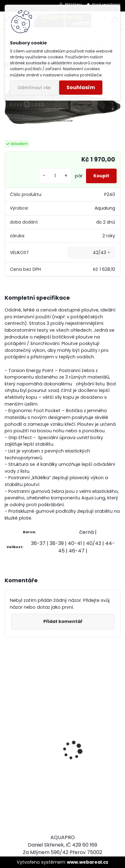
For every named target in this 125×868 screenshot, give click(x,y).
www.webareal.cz (88, 862)
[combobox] (91, 253)
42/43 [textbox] (99, 252)
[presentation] (8, 739)
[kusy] (55, 176)
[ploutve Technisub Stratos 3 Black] (62, 104)
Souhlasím (81, 87)
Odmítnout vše (34, 88)
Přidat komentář (63, 621)
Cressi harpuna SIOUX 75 (39, 739)
